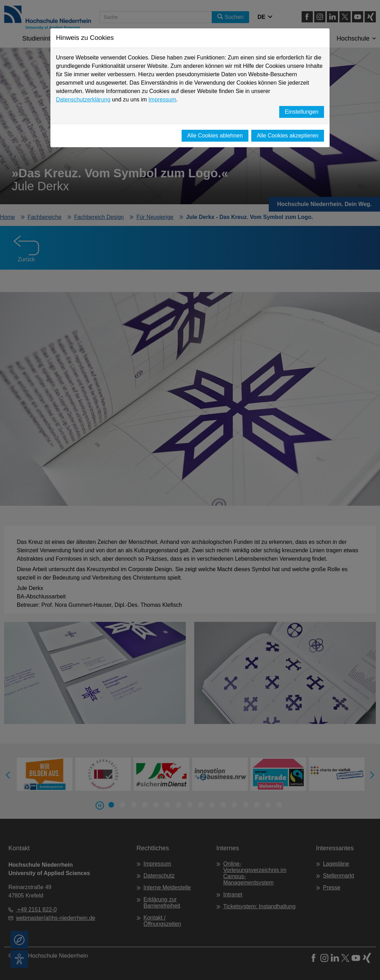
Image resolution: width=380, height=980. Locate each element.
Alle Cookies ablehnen (215, 136)
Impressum (162, 100)
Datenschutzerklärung (83, 100)
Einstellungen (302, 112)
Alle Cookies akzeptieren (288, 136)
